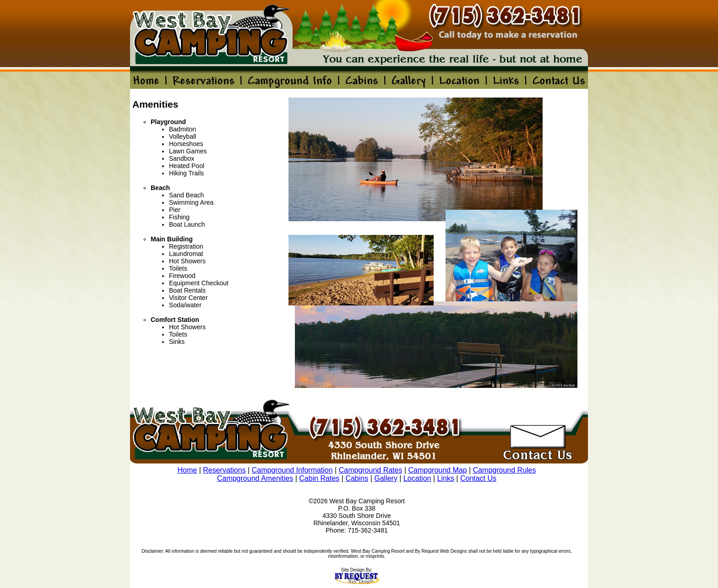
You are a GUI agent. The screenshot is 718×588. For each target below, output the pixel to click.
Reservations (224, 470)
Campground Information (292, 470)
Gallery (386, 478)
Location (417, 478)
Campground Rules (505, 470)
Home (188, 470)
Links (446, 478)
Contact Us (478, 478)
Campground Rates (371, 470)
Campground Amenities (255, 478)
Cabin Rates (319, 478)
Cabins (357, 478)
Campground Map (438, 470)
